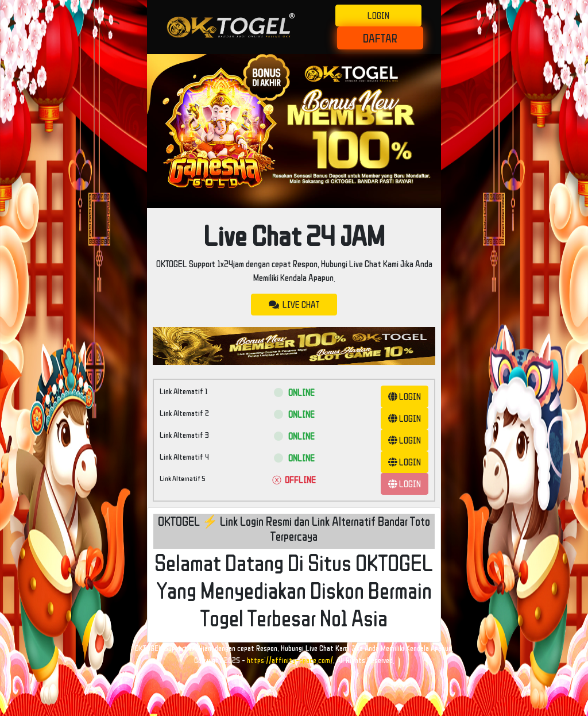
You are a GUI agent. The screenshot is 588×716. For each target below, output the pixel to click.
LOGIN (378, 16)
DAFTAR (380, 38)
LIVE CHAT (294, 305)
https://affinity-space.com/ (290, 660)
